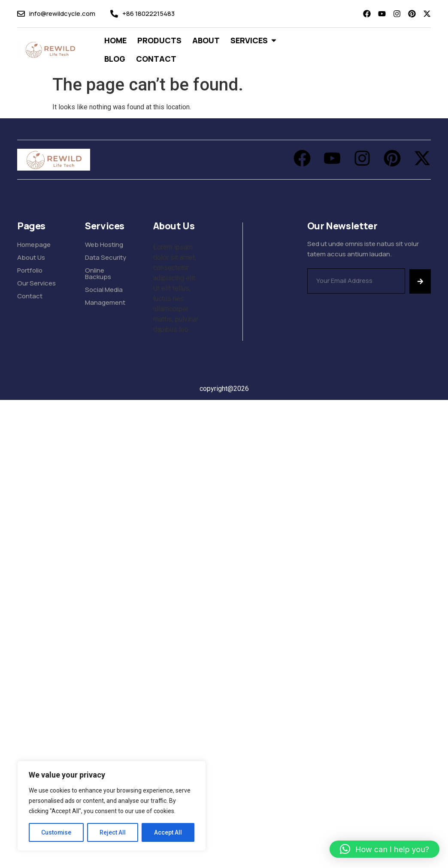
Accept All (168, 832)
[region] (112, 806)
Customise (56, 832)
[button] (384, 849)
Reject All (113, 832)
